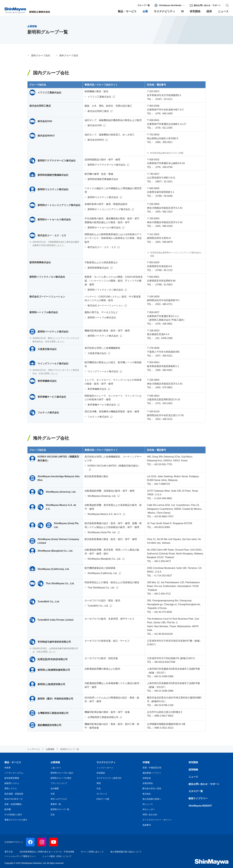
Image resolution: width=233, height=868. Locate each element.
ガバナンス (102, 794)
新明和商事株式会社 (98, 268)
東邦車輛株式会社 (97, 389)
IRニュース (148, 804)
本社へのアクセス (59, 799)
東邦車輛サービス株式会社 (102, 405)
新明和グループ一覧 (60, 809)
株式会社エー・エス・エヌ (102, 247)
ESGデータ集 (103, 799)
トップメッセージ (105, 768)
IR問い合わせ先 (150, 815)
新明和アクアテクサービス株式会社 (107, 165)
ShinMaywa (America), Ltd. (102, 496)
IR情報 (146, 762)
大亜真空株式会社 (97, 353)
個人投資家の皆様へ (152, 799)
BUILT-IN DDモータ (14, 799)
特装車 (8, 768)
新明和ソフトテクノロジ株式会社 (105, 290)
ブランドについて (59, 783)
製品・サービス (13, 762)
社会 (99, 788)
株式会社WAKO (96, 140)
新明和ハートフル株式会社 (102, 318)
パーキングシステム (14, 773)
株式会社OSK (95, 125)
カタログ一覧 (196, 791)
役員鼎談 (101, 773)
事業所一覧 (56, 804)
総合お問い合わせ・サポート (204, 784)
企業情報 (55, 762)
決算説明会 (148, 783)
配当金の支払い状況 (152, 788)
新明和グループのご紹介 (62, 773)
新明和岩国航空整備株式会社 (103, 179)
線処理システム (12, 783)
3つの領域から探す (13, 815)
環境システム (11, 788)
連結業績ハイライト (152, 773)
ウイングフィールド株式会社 (103, 371)
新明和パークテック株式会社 (103, 336)
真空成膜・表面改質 (14, 794)
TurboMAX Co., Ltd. (98, 606)
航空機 (8, 809)
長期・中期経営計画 (152, 768)
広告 (53, 815)
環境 (99, 783)
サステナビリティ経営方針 (109, 778)
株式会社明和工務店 (98, 111)
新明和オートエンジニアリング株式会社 (109, 209)
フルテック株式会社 (98, 417)
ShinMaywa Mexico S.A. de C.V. (105, 514)
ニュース (193, 777)
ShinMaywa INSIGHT (200, 806)
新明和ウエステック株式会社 (103, 197)
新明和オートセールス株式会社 (104, 228)
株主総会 (147, 794)
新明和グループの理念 (61, 778)
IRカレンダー (149, 809)
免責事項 (147, 825)
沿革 (53, 794)
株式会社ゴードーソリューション (105, 305)
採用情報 (193, 770)
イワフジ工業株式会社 (99, 97)
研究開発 (193, 762)
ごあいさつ (56, 768)
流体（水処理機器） (14, 804)
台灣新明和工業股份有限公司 (103, 717)
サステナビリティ (106, 762)
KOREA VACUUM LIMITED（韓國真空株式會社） (114, 466)
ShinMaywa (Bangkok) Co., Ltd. (104, 559)
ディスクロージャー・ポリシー (157, 820)
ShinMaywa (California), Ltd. (102, 573)
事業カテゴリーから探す (16, 820)
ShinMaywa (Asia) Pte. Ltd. (102, 532)
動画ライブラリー (198, 798)
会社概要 (55, 788)
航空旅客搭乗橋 (12, 778)
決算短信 (147, 778)
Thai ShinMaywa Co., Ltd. (101, 588)
